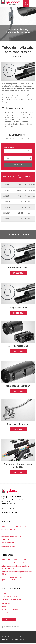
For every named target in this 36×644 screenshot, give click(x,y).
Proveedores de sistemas (11, 610)
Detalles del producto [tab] (17, 135)
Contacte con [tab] (23, 139)
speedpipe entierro (8, 530)
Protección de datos (17, 639)
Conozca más (18, 273)
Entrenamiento (7, 603)
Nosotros (5, 593)
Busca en (18, 165)
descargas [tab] (9, 139)
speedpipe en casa (8, 546)
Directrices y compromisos (11, 600)
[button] (33, 3)
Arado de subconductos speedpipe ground (17, 563)
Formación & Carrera (9, 596)
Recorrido (5, 613)
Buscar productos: (11, 147)
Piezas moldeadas (8, 543)
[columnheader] (9, 177)
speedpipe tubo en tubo (10, 533)
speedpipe (5, 539)
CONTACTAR (9, 620)
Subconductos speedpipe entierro (14, 526)
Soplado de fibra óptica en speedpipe (15, 560)
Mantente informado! (11, 627)
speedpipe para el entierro (11, 536)
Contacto (5, 606)
